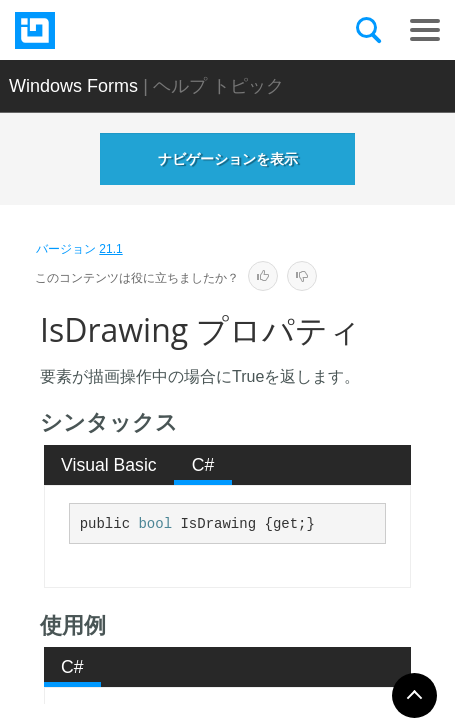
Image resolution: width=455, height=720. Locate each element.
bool (155, 524)
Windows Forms (73, 86)
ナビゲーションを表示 (228, 159)
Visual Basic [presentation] (109, 465)
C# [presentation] (203, 465)
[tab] (109, 465)
